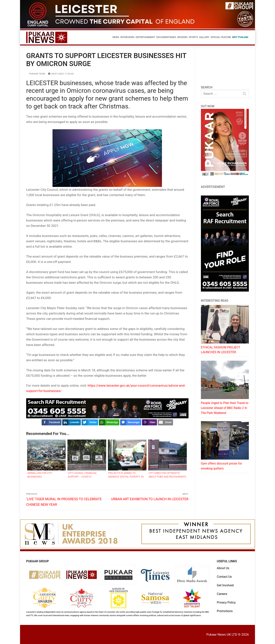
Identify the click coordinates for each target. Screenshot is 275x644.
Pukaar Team (36, 74)
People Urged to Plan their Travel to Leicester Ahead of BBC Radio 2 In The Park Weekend (225, 408)
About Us (223, 568)
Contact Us (224, 577)
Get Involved (225, 585)
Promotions (225, 611)
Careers (222, 594)
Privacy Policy (226, 602)
